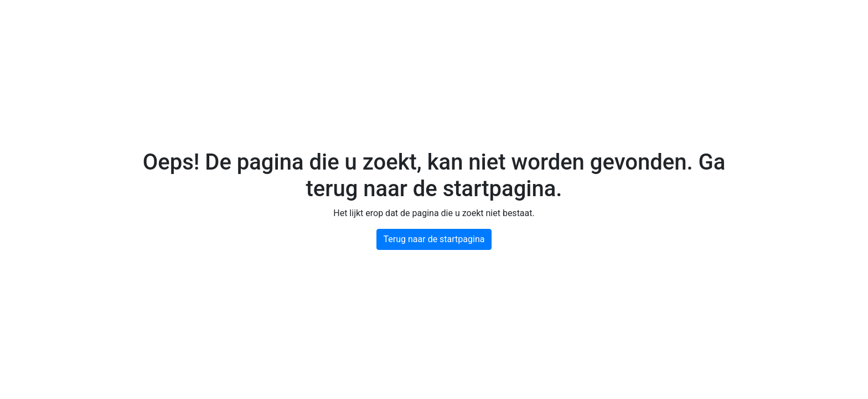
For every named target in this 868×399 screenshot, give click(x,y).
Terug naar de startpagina (434, 239)
